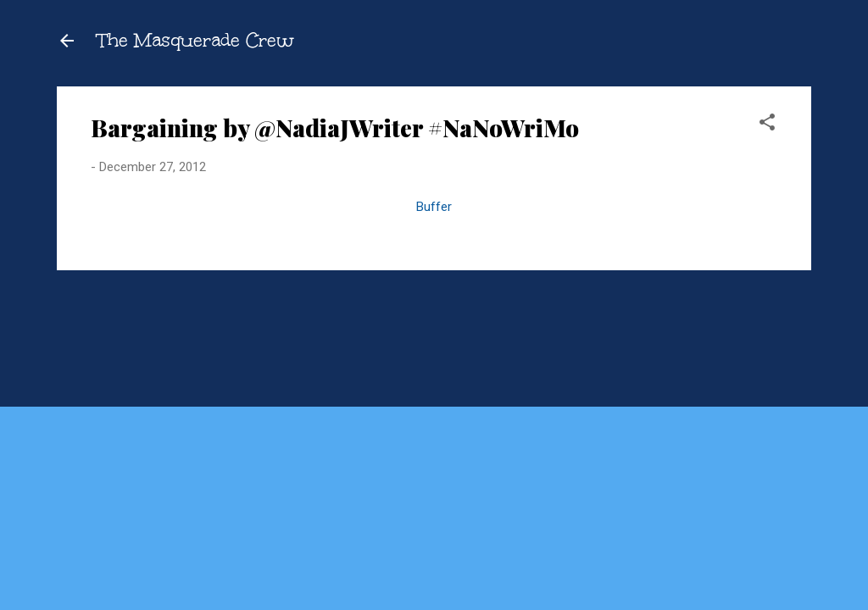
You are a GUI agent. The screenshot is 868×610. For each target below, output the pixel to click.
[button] (767, 125)
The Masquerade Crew (196, 40)
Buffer (434, 207)
